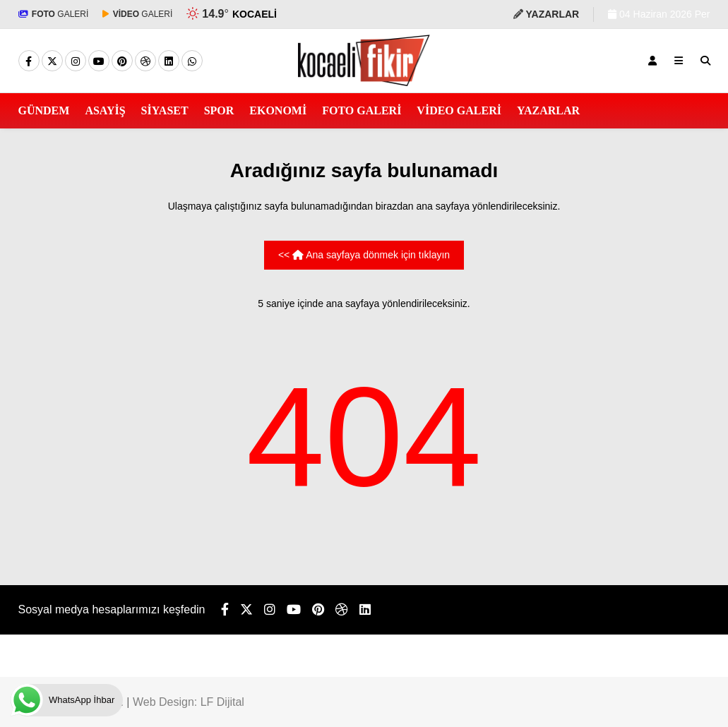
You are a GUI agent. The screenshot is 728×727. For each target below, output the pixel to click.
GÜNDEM (44, 110)
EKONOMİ (278, 110)
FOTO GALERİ (362, 110)
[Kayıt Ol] (652, 61)
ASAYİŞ (105, 110)
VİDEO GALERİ (459, 110)
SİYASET (165, 110)
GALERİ (54, 14)
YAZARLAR (548, 110)
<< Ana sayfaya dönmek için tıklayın (364, 255)
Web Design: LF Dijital (189, 702)
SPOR (219, 110)
